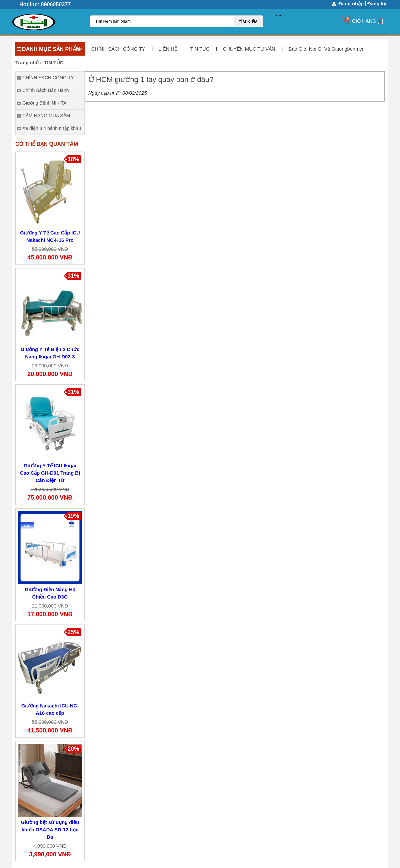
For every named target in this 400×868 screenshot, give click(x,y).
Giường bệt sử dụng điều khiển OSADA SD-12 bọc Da (50, 830)
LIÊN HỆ (168, 49)
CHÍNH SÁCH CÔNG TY (118, 49)
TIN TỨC (200, 49)
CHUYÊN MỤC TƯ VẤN (249, 49)
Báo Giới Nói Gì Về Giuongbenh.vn (327, 49)
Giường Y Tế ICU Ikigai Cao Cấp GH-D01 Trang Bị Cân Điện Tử (50, 473)
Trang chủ (27, 63)
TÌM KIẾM (248, 22)
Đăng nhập (351, 4)
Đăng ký (377, 4)
